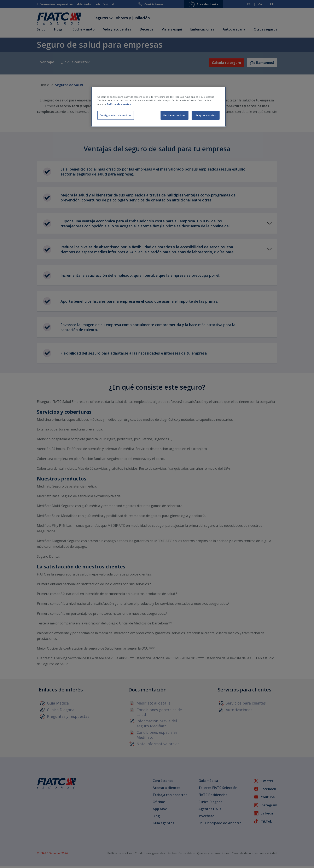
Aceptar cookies (206, 115)
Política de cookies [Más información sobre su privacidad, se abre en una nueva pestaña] (119, 104)
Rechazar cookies (174, 115)
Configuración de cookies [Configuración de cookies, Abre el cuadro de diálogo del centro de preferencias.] (116, 115)
